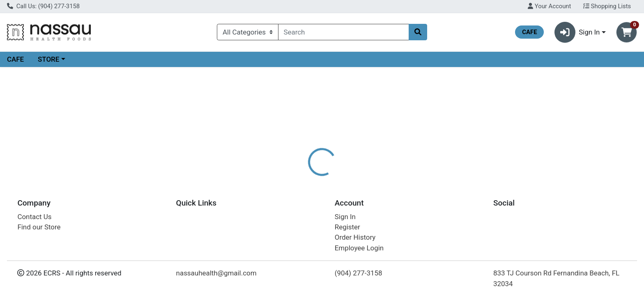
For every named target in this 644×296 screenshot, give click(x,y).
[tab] (291, 178)
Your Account (549, 6)
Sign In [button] (577, 32)
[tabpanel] (456, 215)
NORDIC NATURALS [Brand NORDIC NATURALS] (383, 211)
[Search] (344, 32)
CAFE (15, 59)
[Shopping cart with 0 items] (627, 32)
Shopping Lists (607, 6)
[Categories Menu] (247, 32)
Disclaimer (330, 179)
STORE (48, 59)
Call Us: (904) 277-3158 (43, 6)
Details (291, 179)
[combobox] (344, 32)
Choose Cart (553, 132)
